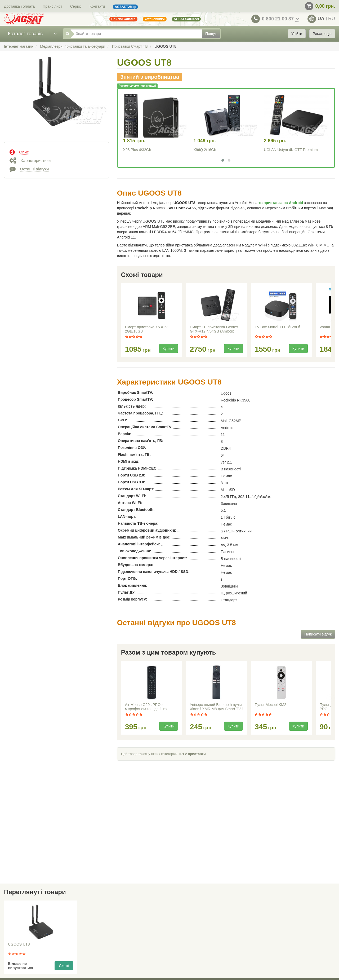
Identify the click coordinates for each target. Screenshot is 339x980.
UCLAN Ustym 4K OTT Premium (291, 150)
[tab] (57, 152)
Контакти (97, 6)
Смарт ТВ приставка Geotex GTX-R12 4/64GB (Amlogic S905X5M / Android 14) (214, 330)
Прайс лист (52, 6)
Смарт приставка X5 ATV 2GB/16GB (146, 329)
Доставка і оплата (19, 6)
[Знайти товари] (136, 34)
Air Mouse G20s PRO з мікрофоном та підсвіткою (147, 707)
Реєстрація (322, 34)
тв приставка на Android (281, 203)
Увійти (297, 34)
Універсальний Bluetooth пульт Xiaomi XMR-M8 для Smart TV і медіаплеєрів (216, 707)
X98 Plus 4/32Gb (137, 150)
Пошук (211, 34)
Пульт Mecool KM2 (271, 705)
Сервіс (76, 6)
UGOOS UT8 (19, 944)
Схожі (64, 966)
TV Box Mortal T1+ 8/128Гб (277, 327)
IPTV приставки (193, 754)
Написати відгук (318, 634)
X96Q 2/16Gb (205, 150)
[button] (223, 160)
